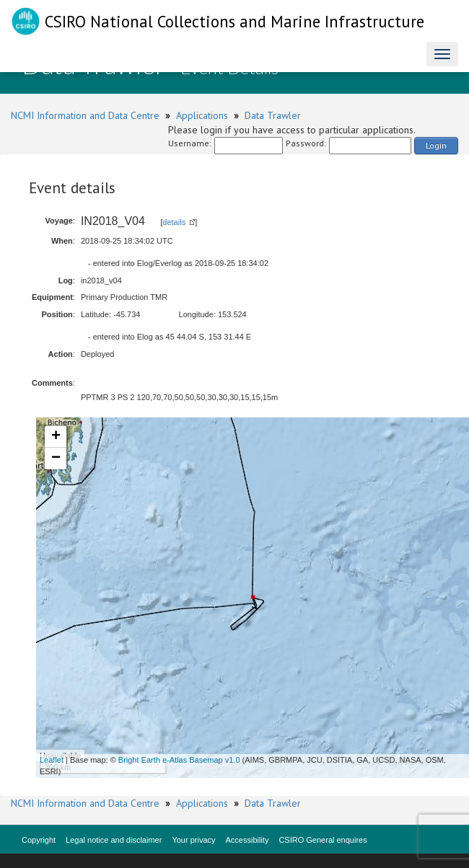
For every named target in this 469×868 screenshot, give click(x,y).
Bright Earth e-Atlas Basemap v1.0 (179, 760)
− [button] (56, 459)
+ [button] (56, 437)
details (174, 222)
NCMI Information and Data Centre (85, 115)
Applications (202, 115)
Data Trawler (273, 115)
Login (436, 145)
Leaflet (52, 760)
